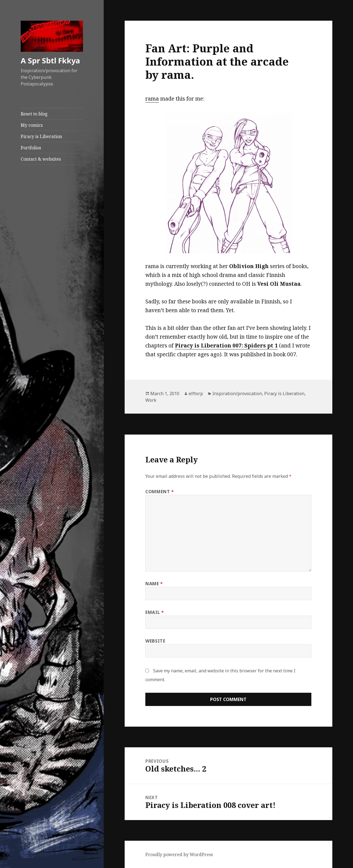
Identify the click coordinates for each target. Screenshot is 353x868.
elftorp (196, 393)
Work (151, 400)
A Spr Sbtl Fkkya (50, 60)
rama (152, 99)
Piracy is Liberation (41, 136)
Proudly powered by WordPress (179, 854)
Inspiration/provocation (237, 393)
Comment (160, 492)
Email (155, 612)
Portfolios (31, 148)
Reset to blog (34, 114)
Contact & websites (41, 159)
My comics (32, 125)
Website (155, 641)
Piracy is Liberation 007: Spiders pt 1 (226, 346)
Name (154, 584)
